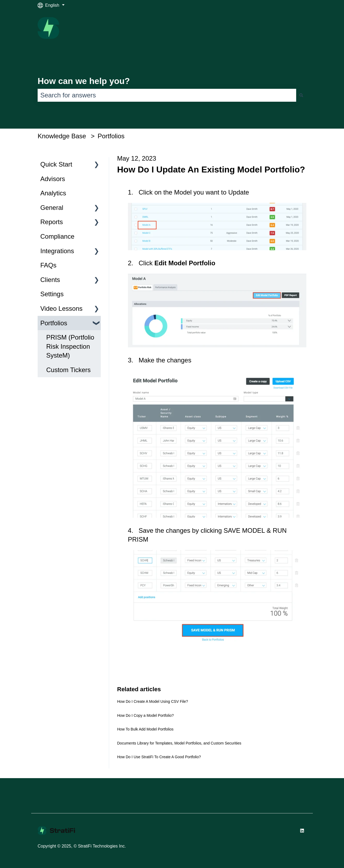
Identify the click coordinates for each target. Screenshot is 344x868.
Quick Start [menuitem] (56, 164)
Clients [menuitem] (50, 280)
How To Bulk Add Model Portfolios (145, 729)
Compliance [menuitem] (57, 236)
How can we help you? (84, 81)
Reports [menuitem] (52, 222)
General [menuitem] (52, 208)
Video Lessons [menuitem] (61, 308)
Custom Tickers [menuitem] (68, 370)
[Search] (301, 95)
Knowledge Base (62, 136)
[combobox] (167, 95)
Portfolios (111, 136)
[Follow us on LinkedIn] (302, 831)
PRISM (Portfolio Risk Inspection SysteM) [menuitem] (70, 346)
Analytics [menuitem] (53, 193)
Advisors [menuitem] (53, 179)
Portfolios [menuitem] (54, 323)
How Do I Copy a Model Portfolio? (146, 715)
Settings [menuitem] (52, 294)
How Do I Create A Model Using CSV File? (153, 701)
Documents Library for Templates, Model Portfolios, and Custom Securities (179, 743)
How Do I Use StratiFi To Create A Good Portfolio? (159, 757)
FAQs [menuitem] (48, 265)
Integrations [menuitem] (57, 251)
